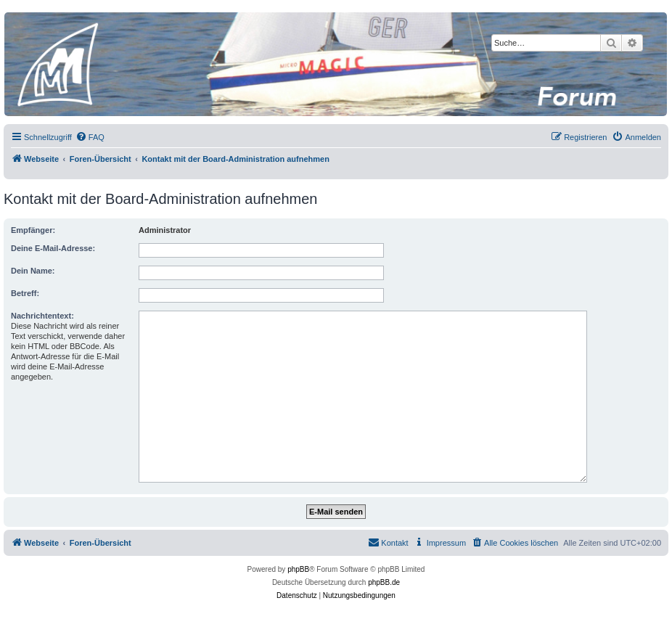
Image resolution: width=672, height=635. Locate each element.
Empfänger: (33, 230)
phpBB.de (384, 582)
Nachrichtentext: (42, 316)
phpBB (298, 569)
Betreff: (25, 293)
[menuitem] (90, 137)
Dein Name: (33, 271)
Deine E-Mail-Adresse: (53, 248)
